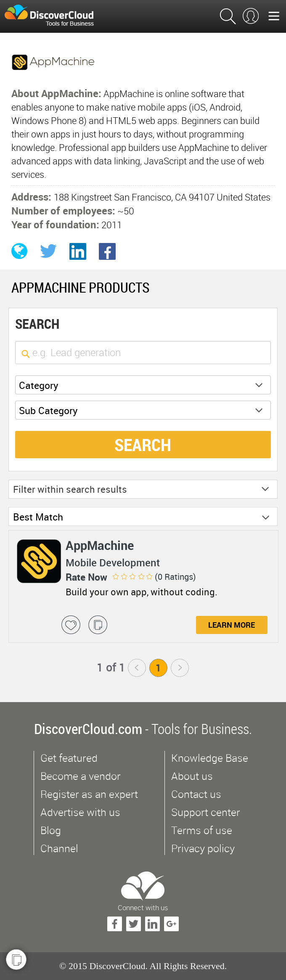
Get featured (69, 758)
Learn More (232, 625)
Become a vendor (81, 776)
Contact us (196, 794)
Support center (206, 812)
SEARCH (143, 445)
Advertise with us (80, 812)
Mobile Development (113, 563)
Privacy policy (203, 848)
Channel (59, 848)
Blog (51, 830)
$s (54, 16)
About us (192, 776)
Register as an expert (89, 794)
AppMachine (100, 545)
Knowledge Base (210, 758)
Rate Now (86, 577)
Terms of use (202, 830)
